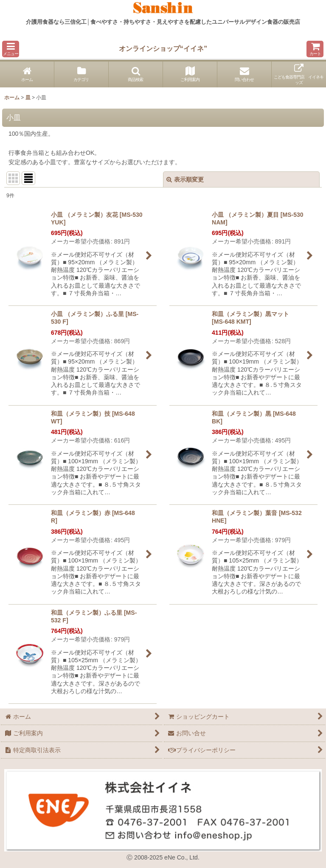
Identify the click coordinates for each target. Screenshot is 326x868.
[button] (11, 49)
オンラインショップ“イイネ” (163, 48)
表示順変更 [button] (185, 179)
